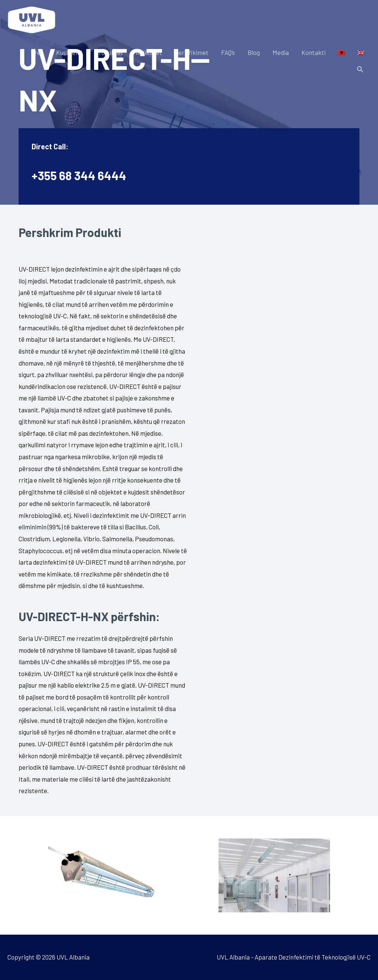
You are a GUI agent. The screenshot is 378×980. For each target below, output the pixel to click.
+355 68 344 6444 (79, 175)
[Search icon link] (360, 69)
